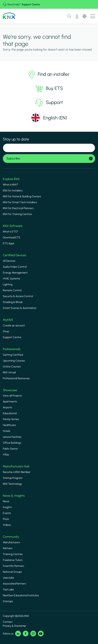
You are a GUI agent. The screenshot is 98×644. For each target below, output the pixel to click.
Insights (7, 507)
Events (7, 513)
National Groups (12, 572)
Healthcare (9, 425)
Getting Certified (13, 355)
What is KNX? (10, 185)
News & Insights (14, 496)
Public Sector (10, 449)
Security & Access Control (18, 296)
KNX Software (13, 226)
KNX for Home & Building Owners (22, 196)
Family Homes (11, 419)
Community (11, 537)
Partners (8, 548)
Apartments (10, 402)
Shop (6, 331)
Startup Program (13, 478)
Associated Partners (14, 584)
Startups (8, 601)
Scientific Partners (13, 566)
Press (6, 519)
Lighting (8, 284)
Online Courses (12, 367)
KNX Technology (12, 484)
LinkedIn (18, 634)
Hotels (7, 431)
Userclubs (8, 578)
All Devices (9, 261)
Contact (8, 622)
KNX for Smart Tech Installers (20, 202)
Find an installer (49, 75)
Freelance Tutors (13, 560)
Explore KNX (11, 179)
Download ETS (12, 238)
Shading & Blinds (13, 302)
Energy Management (15, 273)
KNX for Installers (13, 191)
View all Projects (12, 396)
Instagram (33, 634)
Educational (10, 413)
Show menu (93, 16)
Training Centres (13, 554)
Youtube (41, 634)
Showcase (10, 390)
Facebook (26, 634)
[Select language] (49, 118)
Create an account (14, 326)
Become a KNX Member (17, 472)
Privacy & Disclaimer (15, 626)
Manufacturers (11, 542)
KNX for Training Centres (17, 214)
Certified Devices (15, 255)
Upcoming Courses (14, 361)
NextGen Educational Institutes (21, 595)
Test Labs (8, 590)
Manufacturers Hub (16, 466)
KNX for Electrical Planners (18, 208)
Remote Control (12, 290)
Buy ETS (49, 89)
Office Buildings (12, 443)
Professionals (12, 349)
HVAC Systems (11, 279)
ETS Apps (9, 243)
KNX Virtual (9, 372)
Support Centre (31, 4)
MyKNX (8, 320)
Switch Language (85, 16)
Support (49, 103)
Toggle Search (69, 16)
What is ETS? (11, 232)
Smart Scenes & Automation (20, 308)
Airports (7, 407)
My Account (77, 16)
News (6, 501)
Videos (7, 525)
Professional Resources (16, 378)
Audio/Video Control (15, 267)
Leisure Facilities (12, 437)
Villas (6, 455)
